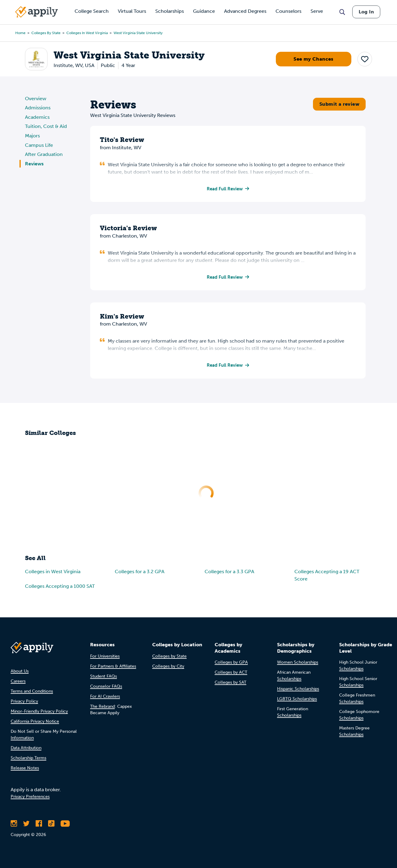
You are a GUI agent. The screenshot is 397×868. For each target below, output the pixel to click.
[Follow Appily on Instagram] (14, 824)
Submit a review (339, 104)
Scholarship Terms (28, 758)
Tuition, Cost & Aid (46, 126)
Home (20, 33)
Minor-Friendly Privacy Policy (39, 711)
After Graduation (44, 154)
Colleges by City (168, 666)
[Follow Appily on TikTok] (51, 824)
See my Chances (314, 59)
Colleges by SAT (230, 682)
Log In (366, 12)
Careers (18, 681)
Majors (32, 136)
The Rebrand (102, 706)
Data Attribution (26, 748)
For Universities (105, 656)
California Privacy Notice (35, 721)
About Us (20, 671)
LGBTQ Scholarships (297, 699)
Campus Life (39, 145)
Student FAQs (104, 676)
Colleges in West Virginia (87, 33)
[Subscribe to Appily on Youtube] (65, 824)
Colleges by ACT (231, 672)
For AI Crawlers (105, 696)
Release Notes (25, 768)
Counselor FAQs (106, 686)
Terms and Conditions (32, 691)
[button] (365, 59)
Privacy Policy (24, 701)
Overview (36, 99)
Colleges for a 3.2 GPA (140, 573)
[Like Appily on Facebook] (39, 824)
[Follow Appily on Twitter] (26, 824)
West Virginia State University (138, 33)
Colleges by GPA (231, 662)
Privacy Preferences (30, 797)
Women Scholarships (298, 662)
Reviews (34, 164)
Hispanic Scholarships (298, 689)
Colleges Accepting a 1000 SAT (60, 587)
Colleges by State (46, 33)
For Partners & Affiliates (113, 666)
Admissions (38, 108)
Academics (37, 117)
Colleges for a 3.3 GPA (229, 573)
